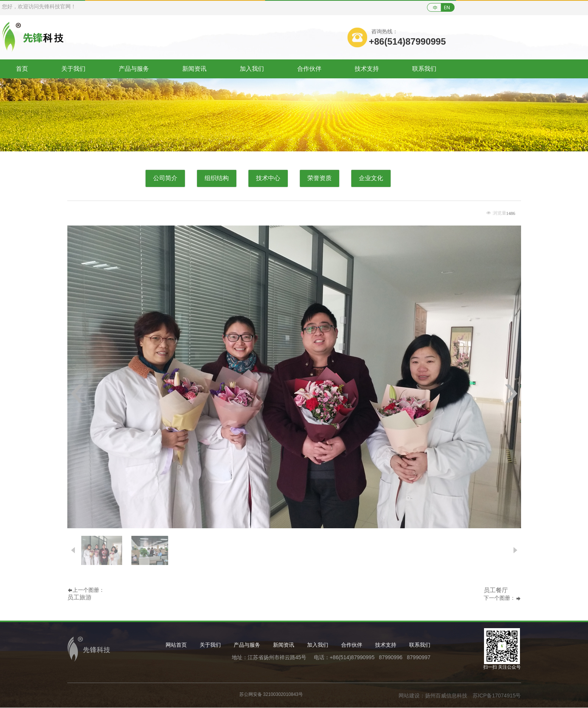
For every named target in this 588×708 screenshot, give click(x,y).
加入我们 (252, 69)
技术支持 (367, 69)
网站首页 (176, 645)
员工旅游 (79, 597)
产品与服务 (134, 69)
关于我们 (73, 69)
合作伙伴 (309, 69)
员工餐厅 (496, 590)
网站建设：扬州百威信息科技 (433, 696)
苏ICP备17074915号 (497, 696)
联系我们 (424, 69)
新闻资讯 (194, 69)
